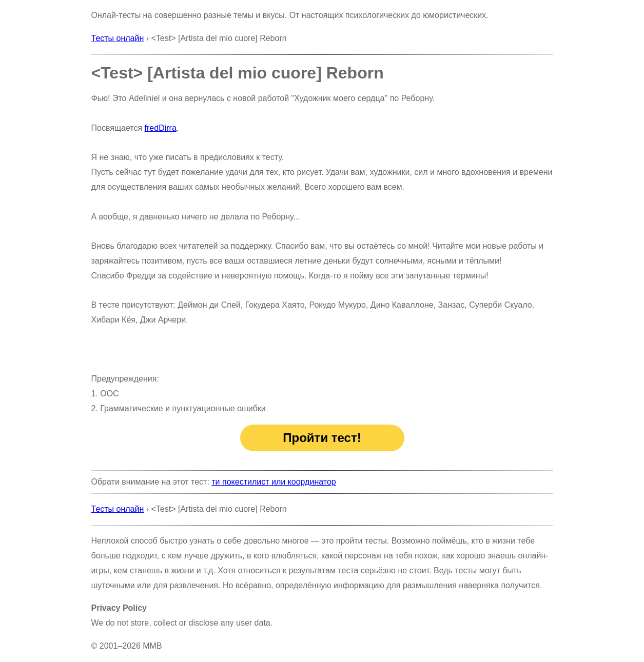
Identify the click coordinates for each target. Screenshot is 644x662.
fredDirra (161, 128)
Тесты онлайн (118, 38)
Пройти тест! (322, 438)
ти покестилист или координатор (274, 482)
